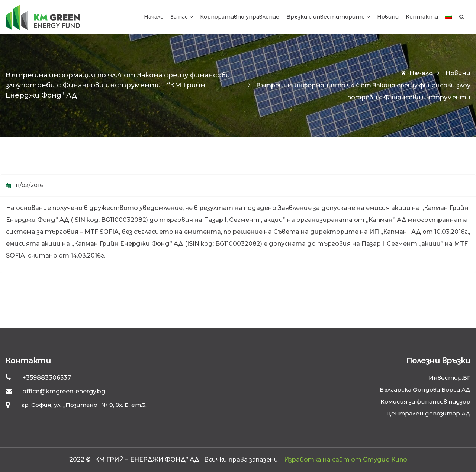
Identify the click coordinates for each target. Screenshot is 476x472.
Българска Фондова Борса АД (425, 390)
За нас (179, 17)
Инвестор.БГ (450, 378)
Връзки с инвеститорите (326, 17)
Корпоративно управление (240, 17)
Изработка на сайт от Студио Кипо (346, 460)
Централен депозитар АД (428, 413)
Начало (154, 17)
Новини (388, 17)
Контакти (422, 17)
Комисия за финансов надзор (425, 401)
